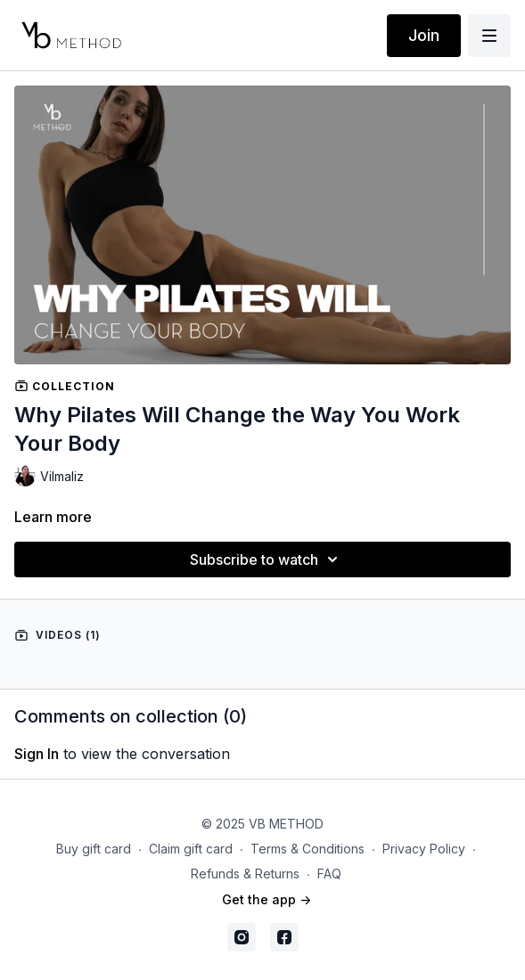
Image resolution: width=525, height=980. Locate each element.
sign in (37, 754)
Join (424, 35)
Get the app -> (267, 899)
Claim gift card (191, 849)
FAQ (329, 874)
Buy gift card (94, 849)
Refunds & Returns (245, 874)
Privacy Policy (424, 849)
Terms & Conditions (308, 849)
